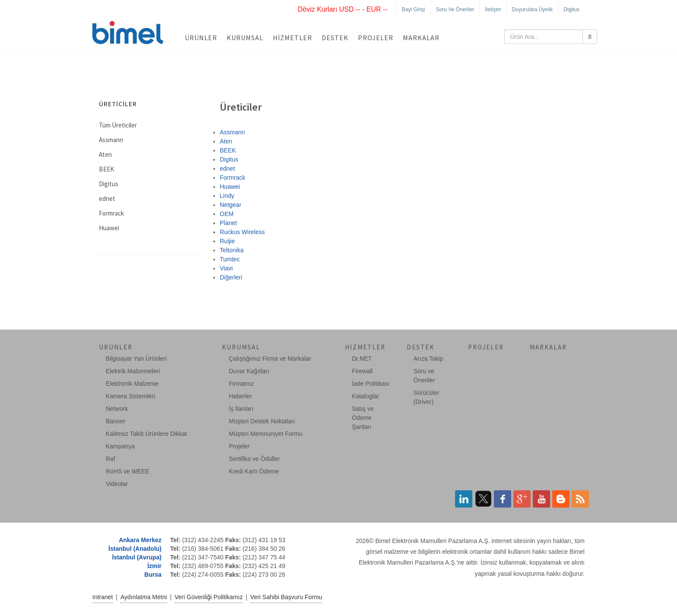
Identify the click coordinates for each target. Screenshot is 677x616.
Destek (335, 38)
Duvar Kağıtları (249, 371)
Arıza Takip (429, 359)
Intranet (103, 597)
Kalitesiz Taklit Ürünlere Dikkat (146, 434)
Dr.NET (362, 359)
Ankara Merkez (140, 540)
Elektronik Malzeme (132, 384)
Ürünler (201, 38)
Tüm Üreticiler (118, 125)
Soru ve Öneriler (455, 10)
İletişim (493, 10)
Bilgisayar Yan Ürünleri (136, 359)
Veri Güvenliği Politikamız (209, 597)
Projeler (376, 38)
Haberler (240, 396)
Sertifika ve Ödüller (254, 459)
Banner (115, 421)
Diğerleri (231, 277)
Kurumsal (245, 38)
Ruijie (227, 241)
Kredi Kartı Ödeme (254, 471)
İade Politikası (371, 384)
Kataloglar (365, 396)
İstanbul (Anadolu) (135, 549)
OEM (227, 214)
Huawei (230, 187)
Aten (226, 141)
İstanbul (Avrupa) (137, 557)
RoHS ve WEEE (128, 471)
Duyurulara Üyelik (533, 10)
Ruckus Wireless (242, 232)
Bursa (153, 575)
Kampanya (120, 446)
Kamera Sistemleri (130, 396)
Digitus (571, 10)
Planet (228, 223)
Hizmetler (293, 38)
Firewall (362, 371)
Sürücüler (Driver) (427, 397)
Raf (111, 459)
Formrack (233, 178)
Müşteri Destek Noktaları (262, 421)
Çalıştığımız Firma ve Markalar (270, 359)
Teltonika (232, 250)
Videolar (117, 484)
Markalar (421, 38)
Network (117, 409)
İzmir (154, 566)
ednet (227, 168)
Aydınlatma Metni (144, 597)
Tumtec (230, 259)
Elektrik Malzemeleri (133, 371)
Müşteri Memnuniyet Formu (266, 434)
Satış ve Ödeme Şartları (363, 418)
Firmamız (241, 384)
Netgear (231, 205)
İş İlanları (241, 409)
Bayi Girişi (414, 10)
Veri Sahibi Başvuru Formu (286, 597)
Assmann (232, 132)
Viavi (226, 268)
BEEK (228, 150)
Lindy (227, 196)
